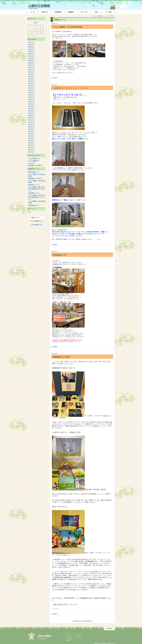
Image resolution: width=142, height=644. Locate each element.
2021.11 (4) (31, 150)
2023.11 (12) (32, 97)
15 (36, 31)
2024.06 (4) (31, 81)
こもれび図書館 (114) (34, 158)
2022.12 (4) (31, 122)
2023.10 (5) (31, 99)
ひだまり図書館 (54, 78)
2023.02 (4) (31, 118)
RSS (29, 212)
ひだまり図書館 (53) (34, 161)
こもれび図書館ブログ (36, 225)
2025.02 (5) (31, 63)
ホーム (95, 16)
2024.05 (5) (31, 83)
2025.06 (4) (31, 54)
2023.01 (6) (31, 120)
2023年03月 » (88, 621)
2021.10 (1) (31, 152)
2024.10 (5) (31, 72)
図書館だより (101, 16)
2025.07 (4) (31, 51)
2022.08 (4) (31, 131)
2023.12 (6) (31, 95)
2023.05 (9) (31, 111)
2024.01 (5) (31, 92)
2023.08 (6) (31, 104)
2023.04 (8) (31, 113)
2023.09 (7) (31, 102)
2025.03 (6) (31, 60)
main (82, 621)
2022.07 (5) (31, 134)
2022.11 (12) (32, 124)
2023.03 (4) (31, 115)
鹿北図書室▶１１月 (34, 172)
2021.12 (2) (31, 147)
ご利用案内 (70, 638)
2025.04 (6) (31, 58)
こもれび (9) (31, 163)
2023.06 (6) (31, 108)
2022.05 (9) (31, 138)
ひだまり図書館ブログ (36, 221)
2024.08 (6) (31, 77)
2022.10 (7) (31, 127)
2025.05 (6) (31, 56)
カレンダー (80, 633)
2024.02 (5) (31, 90)
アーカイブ (33, 39)
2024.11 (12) (32, 70)
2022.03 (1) (31, 143)
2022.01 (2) (31, 145)
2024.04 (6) (31, 86)
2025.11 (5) (31, 42)
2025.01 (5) (31, 65)
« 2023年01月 (76, 621)
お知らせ (69, 636)
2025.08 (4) (31, 49)
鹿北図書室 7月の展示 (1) (35, 165)
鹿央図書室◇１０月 (34, 193)
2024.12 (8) (31, 67)
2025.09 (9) (31, 47)
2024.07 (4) (31, 79)
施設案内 (69, 640)
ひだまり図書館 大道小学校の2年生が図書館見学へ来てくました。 (37, 197)
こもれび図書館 (54, 245)
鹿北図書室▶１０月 (34, 205)
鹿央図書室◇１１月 (34, 185)
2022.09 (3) (31, 129)
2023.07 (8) (31, 106)
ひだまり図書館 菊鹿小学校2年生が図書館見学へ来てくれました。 (37, 189)
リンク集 (79, 638)
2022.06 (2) (31, 136)
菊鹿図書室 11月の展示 (35, 178)
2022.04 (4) (31, 140)
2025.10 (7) (31, 45)
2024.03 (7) (31, 88)
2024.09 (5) (31, 74)
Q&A (78, 636)
